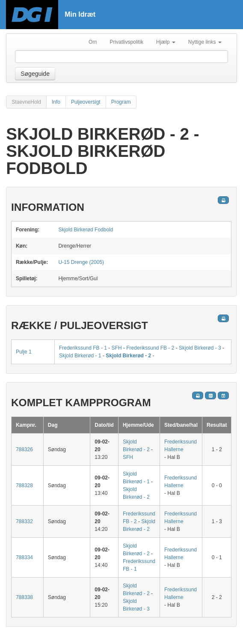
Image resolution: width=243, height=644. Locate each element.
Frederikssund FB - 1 (83, 348)
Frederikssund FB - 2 (150, 348)
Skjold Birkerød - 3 (200, 348)
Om (93, 42)
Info (56, 102)
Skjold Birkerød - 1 (80, 356)
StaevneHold (26, 102)
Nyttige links (205, 42)
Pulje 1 (24, 352)
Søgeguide (35, 74)
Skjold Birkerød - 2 (128, 356)
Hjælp (166, 42)
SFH (117, 348)
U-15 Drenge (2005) (81, 262)
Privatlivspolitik (126, 42)
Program (121, 102)
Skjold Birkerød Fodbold (86, 230)
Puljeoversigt (86, 102)
